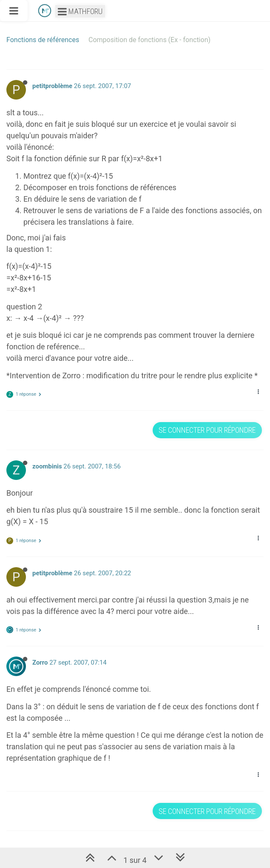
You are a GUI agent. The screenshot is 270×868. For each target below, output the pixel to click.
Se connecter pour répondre (207, 430)
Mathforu (80, 11)
